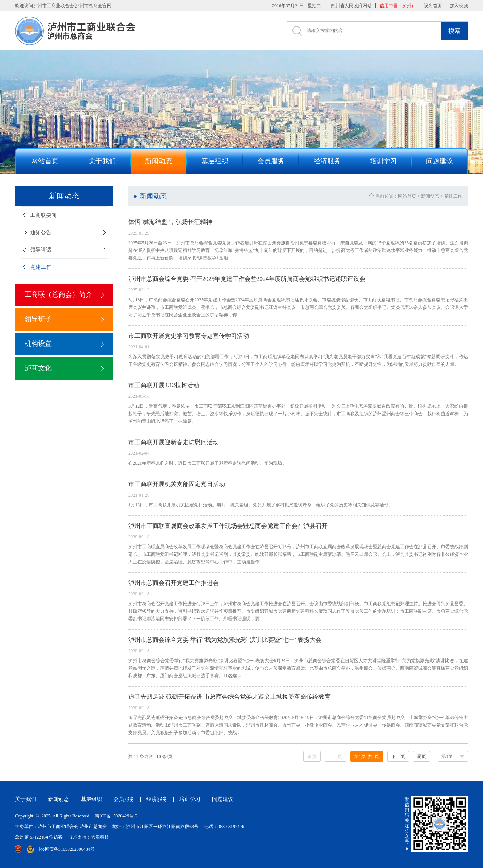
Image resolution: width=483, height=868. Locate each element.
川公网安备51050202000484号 (61, 849)
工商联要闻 (43, 215)
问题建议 (223, 799)
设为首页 (433, 6)
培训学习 (190, 799)
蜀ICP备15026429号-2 (116, 816)
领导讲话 (41, 250)
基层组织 (91, 799)
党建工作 (41, 267)
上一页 (335, 756)
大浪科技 (100, 837)
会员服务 (124, 799)
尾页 (421, 756)
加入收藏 (459, 6)
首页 (312, 756)
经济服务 (157, 799)
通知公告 (41, 232)
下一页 (398, 756)
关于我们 (26, 799)
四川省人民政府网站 (351, 6)
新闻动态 (430, 196)
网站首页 (407, 196)
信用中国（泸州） (398, 6)
